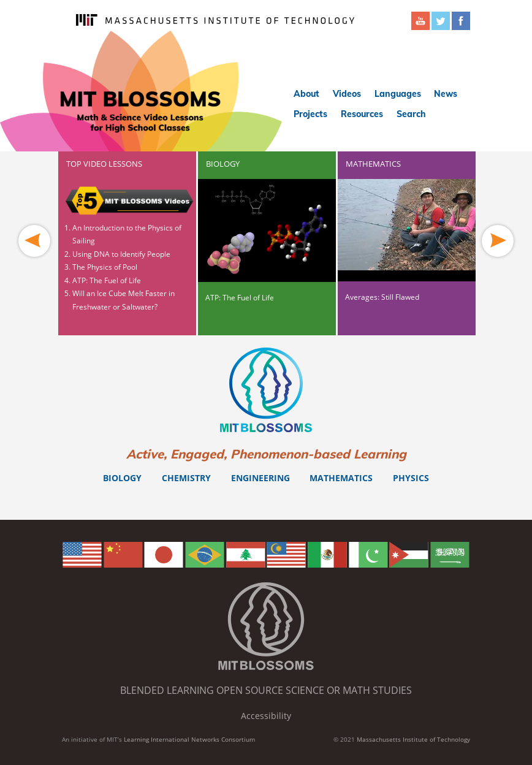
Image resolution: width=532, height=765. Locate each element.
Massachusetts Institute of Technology (413, 739)
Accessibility (266, 716)
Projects (310, 114)
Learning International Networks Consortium (189, 739)
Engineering (260, 478)
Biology (122, 478)
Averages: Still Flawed (382, 297)
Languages (398, 94)
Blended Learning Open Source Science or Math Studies (266, 690)
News (446, 94)
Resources (362, 114)
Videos (347, 94)
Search (411, 114)
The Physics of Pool (105, 267)
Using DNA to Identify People (121, 254)
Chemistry (186, 478)
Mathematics (341, 478)
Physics (411, 478)
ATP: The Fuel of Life (107, 280)
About (306, 94)
